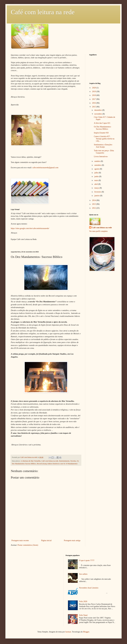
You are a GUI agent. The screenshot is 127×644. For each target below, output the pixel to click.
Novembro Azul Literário (89, 588)
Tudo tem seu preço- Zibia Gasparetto (104, 152)
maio (96, 180)
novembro (98, 114)
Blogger (86, 632)
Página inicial (46, 540)
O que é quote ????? (87, 560)
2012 (94, 208)
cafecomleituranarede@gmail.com (45, 168)
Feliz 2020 (83, 601)
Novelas (73, 461)
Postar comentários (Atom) (28, 545)
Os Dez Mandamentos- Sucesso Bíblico (103, 128)
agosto (97, 169)
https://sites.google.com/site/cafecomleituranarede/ (30, 228)
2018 (94, 95)
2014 (94, 200)
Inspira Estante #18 (101, 133)
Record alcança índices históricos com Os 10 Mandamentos (57, 464)
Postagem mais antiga (72, 540)
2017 (94, 99)
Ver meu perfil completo (98, 231)
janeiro (97, 196)
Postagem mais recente (20, 540)
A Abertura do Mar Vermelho (31, 461)
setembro (98, 165)
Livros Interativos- (101, 157)
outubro (97, 161)
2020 (94, 88)
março (97, 188)
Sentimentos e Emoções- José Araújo (103, 146)
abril (96, 184)
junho (97, 176)
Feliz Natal (83, 615)
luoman (68, 632)
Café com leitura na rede (43, 12)
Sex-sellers (83, 574)
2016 (94, 103)
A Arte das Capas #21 (102, 123)
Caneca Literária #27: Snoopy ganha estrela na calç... (104, 139)
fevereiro (98, 192)
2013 (94, 204)
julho (96, 173)
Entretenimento (64, 461)
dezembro (98, 110)
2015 (94, 107)
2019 (94, 92)
